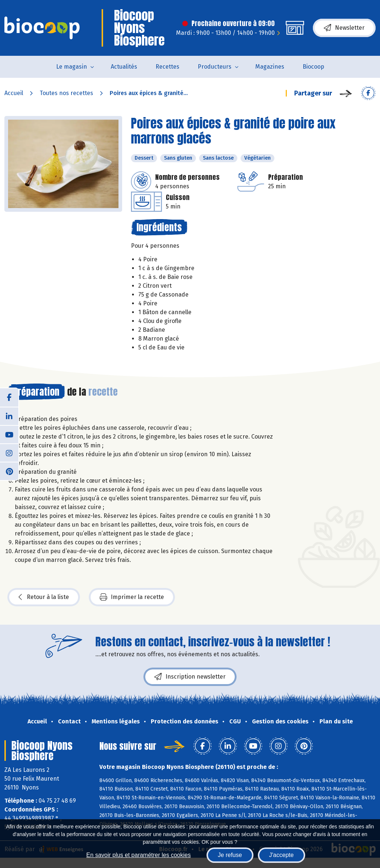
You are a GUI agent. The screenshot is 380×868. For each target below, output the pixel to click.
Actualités (124, 67)
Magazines (270, 67)
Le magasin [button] (72, 67)
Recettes (167, 67)
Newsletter (344, 28)
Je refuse (230, 855)
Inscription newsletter (190, 677)
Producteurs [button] (215, 67)
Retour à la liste (44, 597)
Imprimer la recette (132, 597)
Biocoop (313, 67)
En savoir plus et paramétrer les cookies (138, 855)
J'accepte (282, 855)
